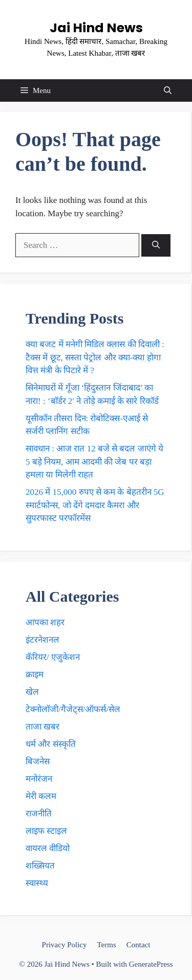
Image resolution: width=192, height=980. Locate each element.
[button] (168, 90)
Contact (138, 945)
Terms (106, 945)
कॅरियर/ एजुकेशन (53, 657)
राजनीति (39, 814)
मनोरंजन (39, 779)
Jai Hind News (96, 28)
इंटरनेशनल (42, 640)
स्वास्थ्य (37, 883)
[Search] (156, 246)
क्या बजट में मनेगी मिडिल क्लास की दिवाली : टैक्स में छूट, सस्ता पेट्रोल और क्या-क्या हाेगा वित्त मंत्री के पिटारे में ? (95, 357)
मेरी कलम (41, 796)
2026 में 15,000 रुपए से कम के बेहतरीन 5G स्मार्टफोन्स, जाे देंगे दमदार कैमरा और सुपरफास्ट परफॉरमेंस (95, 505)
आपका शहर (45, 622)
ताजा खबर (42, 727)
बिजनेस (38, 761)
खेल (32, 692)
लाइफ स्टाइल (46, 831)
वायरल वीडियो (48, 848)
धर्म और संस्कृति (51, 744)
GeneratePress (151, 964)
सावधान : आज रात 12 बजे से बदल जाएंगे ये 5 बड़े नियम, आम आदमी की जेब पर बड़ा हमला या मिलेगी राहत (94, 462)
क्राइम (35, 675)
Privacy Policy (65, 945)
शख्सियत (40, 866)
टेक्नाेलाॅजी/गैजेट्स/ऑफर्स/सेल (73, 709)
